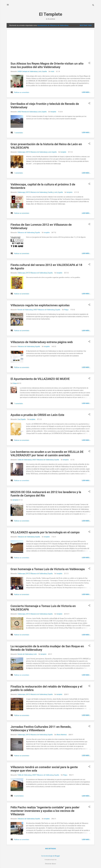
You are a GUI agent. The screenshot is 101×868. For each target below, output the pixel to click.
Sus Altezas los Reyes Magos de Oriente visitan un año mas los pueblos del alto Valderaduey (47, 65)
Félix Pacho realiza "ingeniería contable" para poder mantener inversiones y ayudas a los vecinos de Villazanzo (45, 811)
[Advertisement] (50, 47)
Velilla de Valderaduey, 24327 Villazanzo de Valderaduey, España (38, 460)
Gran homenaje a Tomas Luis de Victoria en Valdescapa (48, 569)
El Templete (51, 14)
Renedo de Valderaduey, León (27, 654)
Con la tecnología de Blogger (51, 856)
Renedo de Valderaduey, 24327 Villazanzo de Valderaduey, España (39, 310)
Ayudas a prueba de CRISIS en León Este (37, 415)
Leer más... (86, 92)
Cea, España (22, 419)
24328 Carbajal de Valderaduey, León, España (32, 71)
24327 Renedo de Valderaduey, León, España (32, 112)
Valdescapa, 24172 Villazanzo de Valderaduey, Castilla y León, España (40, 192)
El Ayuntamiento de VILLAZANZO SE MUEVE (40, 379)
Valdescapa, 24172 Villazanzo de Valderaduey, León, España (37, 152)
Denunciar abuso (50, 864)
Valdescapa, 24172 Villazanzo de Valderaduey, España (35, 273)
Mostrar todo (86, 25)
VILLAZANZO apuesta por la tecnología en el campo (45, 532)
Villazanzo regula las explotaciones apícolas (40, 305)
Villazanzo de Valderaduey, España (29, 233)
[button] (89, 63)
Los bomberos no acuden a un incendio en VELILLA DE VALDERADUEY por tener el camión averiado (47, 453)
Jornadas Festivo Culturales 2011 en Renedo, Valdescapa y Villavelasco (41, 728)
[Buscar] (93, 5)
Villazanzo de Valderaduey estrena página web (42, 342)
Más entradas (50, 849)
